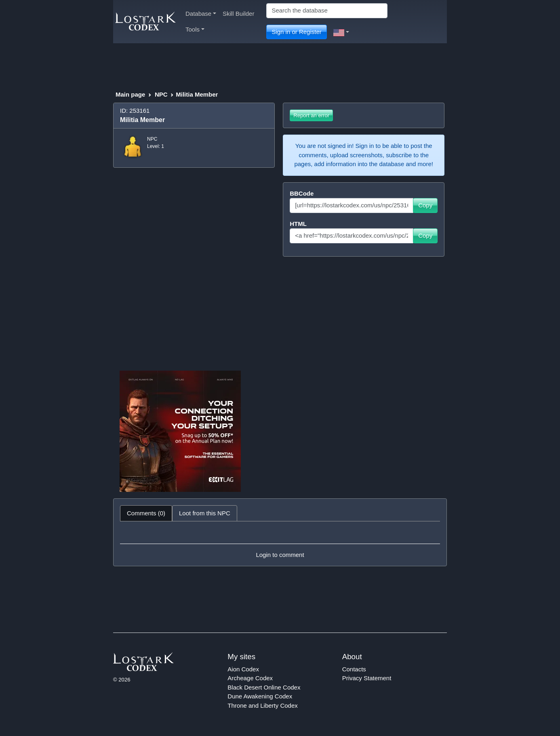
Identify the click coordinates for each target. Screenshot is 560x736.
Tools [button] (195, 29)
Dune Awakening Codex (260, 696)
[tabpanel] (280, 544)
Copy (425, 205)
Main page (130, 94)
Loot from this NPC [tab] (205, 513)
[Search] (327, 11)
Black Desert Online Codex (264, 687)
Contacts (354, 669)
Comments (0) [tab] (146, 513)
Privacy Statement (367, 678)
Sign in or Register (296, 32)
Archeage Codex (250, 678)
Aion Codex (243, 669)
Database (201, 14)
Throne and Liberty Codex (262, 705)
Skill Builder (238, 14)
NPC (161, 94)
